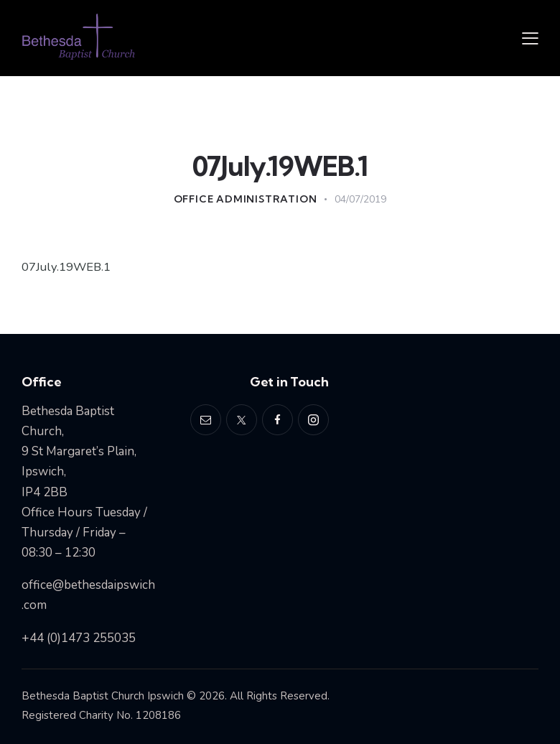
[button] (530, 38)
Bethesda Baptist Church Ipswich (103, 696)
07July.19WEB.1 (67, 267)
